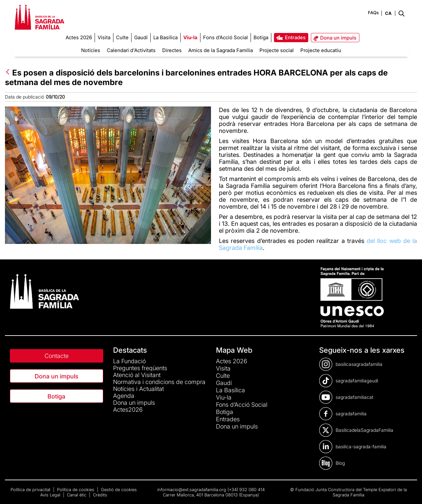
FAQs (373, 13)
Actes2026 (128, 410)
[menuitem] (79, 38)
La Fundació (129, 361)
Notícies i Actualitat (138, 389)
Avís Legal (51, 495)
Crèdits (100, 495)
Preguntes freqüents (140, 368)
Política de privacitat (31, 489)
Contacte (57, 356)
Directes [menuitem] (172, 50)
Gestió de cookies (119, 489)
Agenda (124, 396)
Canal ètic (77, 495)
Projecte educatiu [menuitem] (321, 50)
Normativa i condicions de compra (159, 382)
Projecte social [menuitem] (277, 50)
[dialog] (410, 491)
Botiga (56, 396)
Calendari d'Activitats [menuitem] (131, 50)
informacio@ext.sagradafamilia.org (192, 489)
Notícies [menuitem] (91, 50)
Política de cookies (76, 489)
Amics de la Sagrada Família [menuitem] (221, 50)
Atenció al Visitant (137, 375)
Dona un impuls (57, 376)
